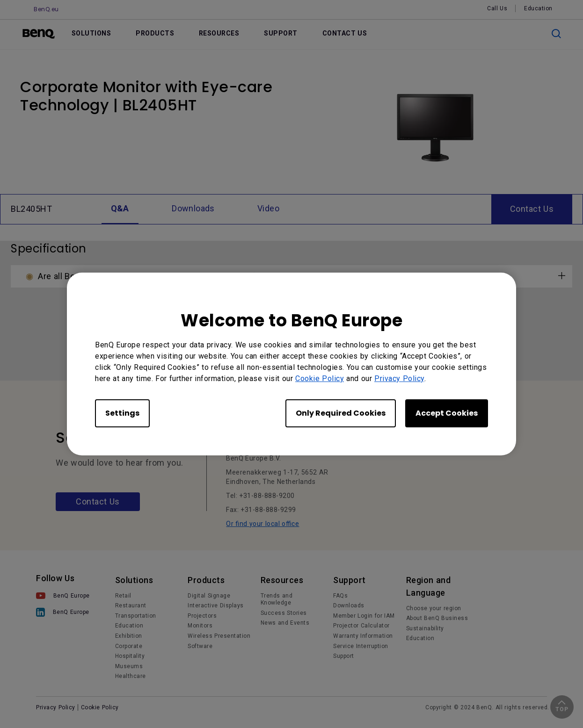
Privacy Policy (399, 378)
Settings (122, 413)
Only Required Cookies (341, 413)
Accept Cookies (447, 413)
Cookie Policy (320, 378)
